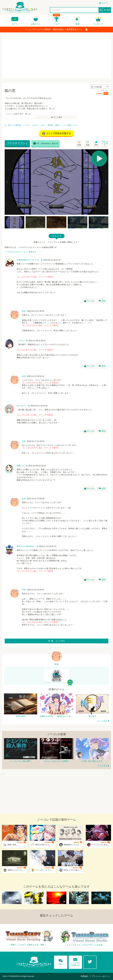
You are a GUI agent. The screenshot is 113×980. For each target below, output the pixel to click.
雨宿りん (20, 466)
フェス (56, 24)
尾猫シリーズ (73, 125)
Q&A (61, 962)
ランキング (98, 24)
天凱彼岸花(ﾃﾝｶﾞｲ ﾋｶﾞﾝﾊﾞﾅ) (28, 260)
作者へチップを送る (105, 143)
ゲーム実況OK (15, 125)
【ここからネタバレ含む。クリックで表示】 (35, 277)
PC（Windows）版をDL (46, 143)
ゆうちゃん (21, 406)
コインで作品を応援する (57, 134)
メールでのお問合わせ (75, 961)
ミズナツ (20, 341)
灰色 (24, 311)
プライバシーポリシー (101, 976)
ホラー (43, 125)
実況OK (50, 125)
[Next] (105, 182)
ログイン (105, 3)
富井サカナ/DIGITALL (26, 546)
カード (15, 24)
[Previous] (8, 182)
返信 (102, 301)
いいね (89, 301)
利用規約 (84, 976)
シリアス (27, 125)
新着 (77, 24)
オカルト (35, 125)
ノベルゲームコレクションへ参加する (20, 252)
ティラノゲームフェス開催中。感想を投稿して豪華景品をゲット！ (56, 29)
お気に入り (36, 24)
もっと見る (103, 721)
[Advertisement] (56, 56)
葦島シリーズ (60, 125)
